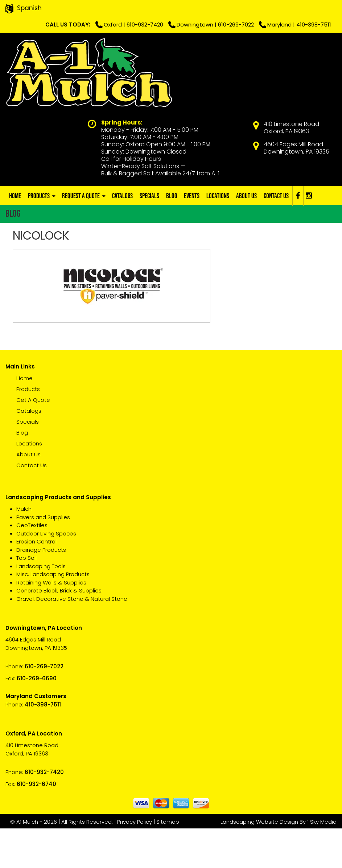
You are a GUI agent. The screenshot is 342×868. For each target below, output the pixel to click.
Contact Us (279, 237)
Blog (173, 237)
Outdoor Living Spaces (46, 574)
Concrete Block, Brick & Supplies (59, 631)
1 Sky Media (322, 861)
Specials (151, 237)
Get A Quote (33, 441)
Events (194, 237)
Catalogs (123, 237)
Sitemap (170, 861)
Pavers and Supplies (43, 558)
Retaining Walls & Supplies (51, 623)
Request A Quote (82, 237)
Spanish (29, 8)
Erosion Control (36, 582)
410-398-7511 (311, 25)
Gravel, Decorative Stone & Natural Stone (72, 639)
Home (15, 237)
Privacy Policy (137, 861)
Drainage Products (41, 590)
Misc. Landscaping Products (53, 615)
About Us (249, 237)
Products (39, 237)
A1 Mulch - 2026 (40, 861)
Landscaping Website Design (259, 861)
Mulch (24, 550)
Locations (220, 237)
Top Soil (26, 599)
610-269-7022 (311, 8)
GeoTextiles (32, 566)
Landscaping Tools (41, 607)
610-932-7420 (220, 8)
